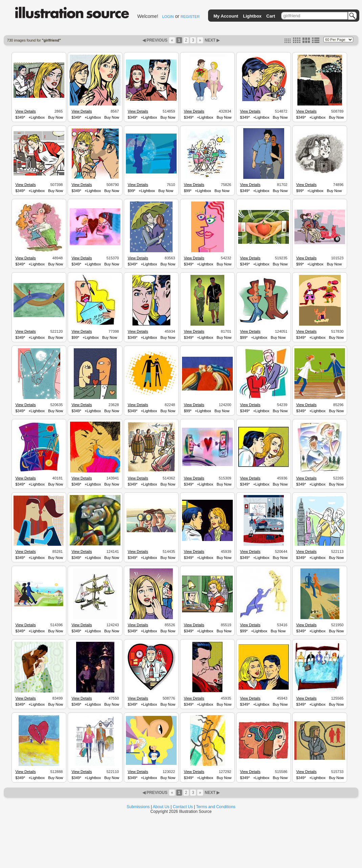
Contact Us (183, 807)
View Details (25, 111)
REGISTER (190, 17)
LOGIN (168, 17)
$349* (20, 117)
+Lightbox (37, 117)
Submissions (138, 807)
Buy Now (55, 117)
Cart (271, 16)
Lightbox (252, 16)
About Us (161, 807)
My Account (226, 16)
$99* (131, 191)
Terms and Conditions (216, 807)
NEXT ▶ (212, 40)
